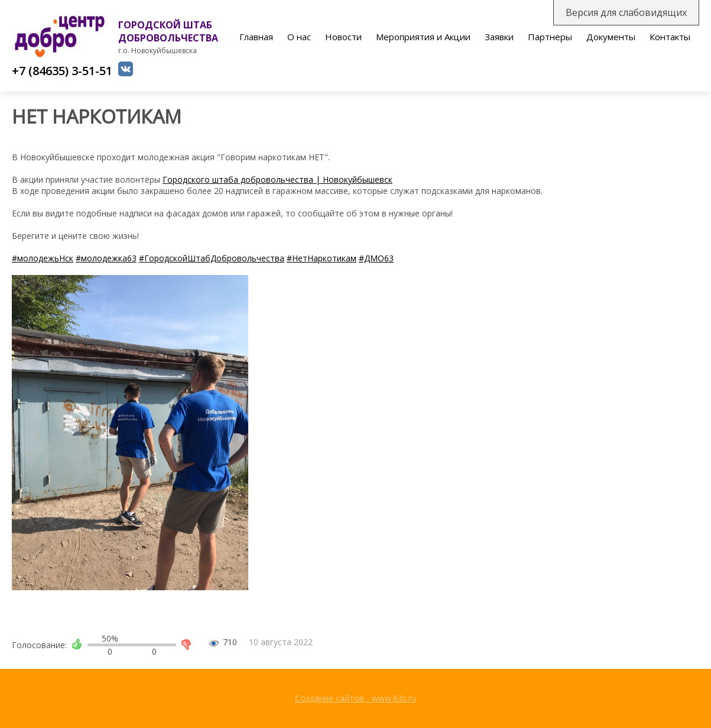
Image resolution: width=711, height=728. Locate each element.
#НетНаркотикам (322, 258)
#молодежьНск (43, 258)
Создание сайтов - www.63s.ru (356, 698)
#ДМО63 (376, 258)
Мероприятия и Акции (423, 37)
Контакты (670, 37)
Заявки (499, 37)
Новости (343, 37)
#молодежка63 (106, 258)
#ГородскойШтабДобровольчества (212, 258)
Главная (256, 37)
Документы (611, 37)
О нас (299, 37)
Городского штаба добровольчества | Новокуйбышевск (277, 179)
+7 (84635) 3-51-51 (62, 71)
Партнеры (550, 37)
